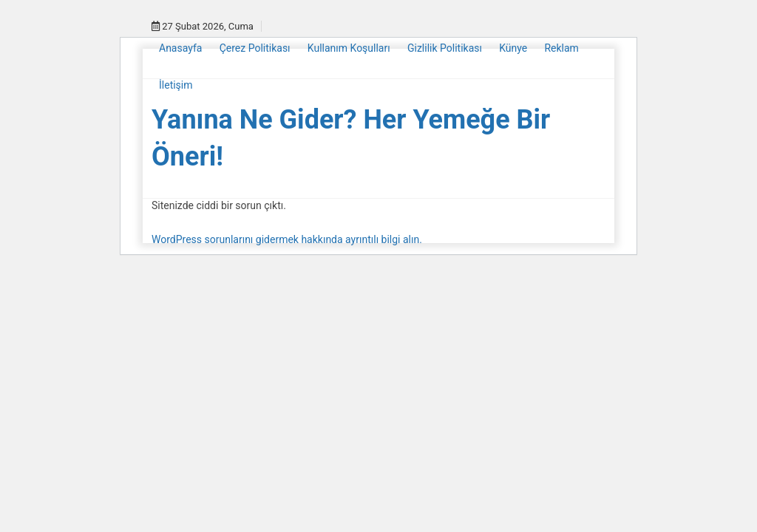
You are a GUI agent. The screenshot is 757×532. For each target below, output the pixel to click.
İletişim (176, 85)
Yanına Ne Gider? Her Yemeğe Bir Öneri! (351, 138)
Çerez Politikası (255, 48)
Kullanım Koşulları (349, 48)
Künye (513, 48)
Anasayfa (180, 48)
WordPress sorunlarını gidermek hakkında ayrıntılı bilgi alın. (287, 239)
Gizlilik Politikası (445, 48)
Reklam (561, 48)
